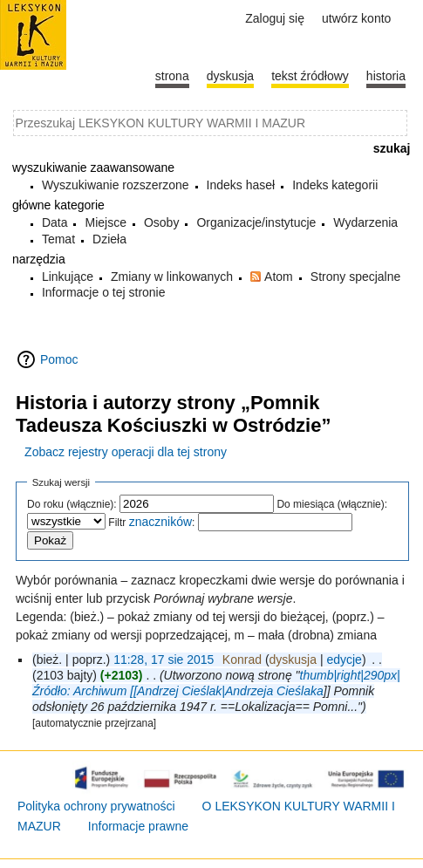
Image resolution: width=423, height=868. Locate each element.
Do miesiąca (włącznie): (332, 504)
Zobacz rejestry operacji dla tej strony (126, 452)
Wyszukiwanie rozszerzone (116, 185)
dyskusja (293, 660)
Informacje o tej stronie (104, 292)
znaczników (160, 522)
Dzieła (109, 239)
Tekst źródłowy (310, 76)
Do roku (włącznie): (72, 504)
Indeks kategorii (335, 185)
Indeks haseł (241, 185)
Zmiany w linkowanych (172, 277)
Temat (58, 239)
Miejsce (105, 222)
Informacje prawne (138, 826)
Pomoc (59, 359)
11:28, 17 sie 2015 (164, 660)
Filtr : (151, 523)
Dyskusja (230, 76)
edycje (344, 660)
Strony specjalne (356, 277)
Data (55, 222)
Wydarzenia (365, 222)
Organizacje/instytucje (256, 222)
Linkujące (68, 277)
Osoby (161, 222)
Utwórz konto (356, 18)
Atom (279, 277)
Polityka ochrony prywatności (96, 806)
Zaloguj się (275, 18)
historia (386, 76)
